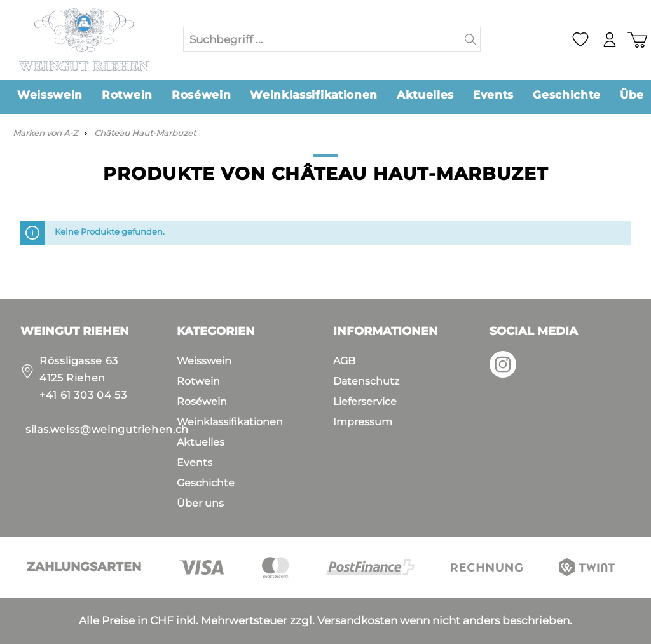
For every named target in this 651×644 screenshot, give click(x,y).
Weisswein (204, 361)
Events (195, 462)
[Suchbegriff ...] (322, 39)
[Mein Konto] (609, 40)
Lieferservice (365, 401)
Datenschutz (366, 381)
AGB (344, 361)
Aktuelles (201, 442)
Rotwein (198, 381)
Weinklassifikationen (230, 422)
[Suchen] (471, 39)
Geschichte (206, 483)
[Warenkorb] (637, 40)
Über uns (200, 503)
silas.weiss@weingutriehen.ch (107, 429)
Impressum (363, 422)
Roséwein (202, 401)
